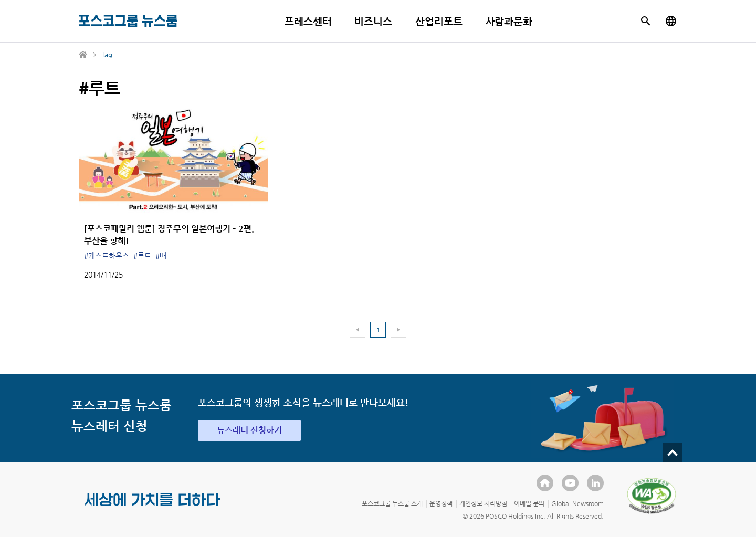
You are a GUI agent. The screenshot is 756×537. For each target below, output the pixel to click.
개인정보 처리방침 (483, 503)
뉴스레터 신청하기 (249, 430)
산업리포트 (439, 21)
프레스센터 (308, 21)
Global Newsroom (577, 503)
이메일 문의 (529, 503)
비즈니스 (373, 21)
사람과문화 (509, 21)
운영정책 (441, 503)
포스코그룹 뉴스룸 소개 (392, 503)
